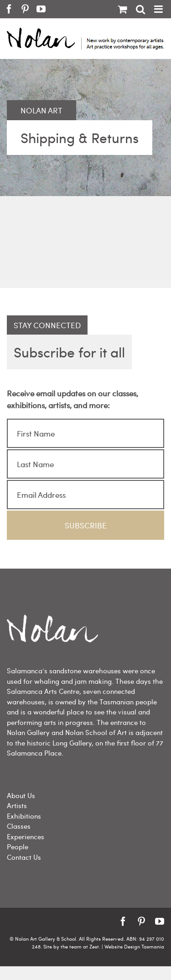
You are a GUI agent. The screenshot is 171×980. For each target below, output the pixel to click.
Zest (94, 946)
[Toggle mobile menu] (159, 9)
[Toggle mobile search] (140, 9)
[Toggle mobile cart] (122, 9)
